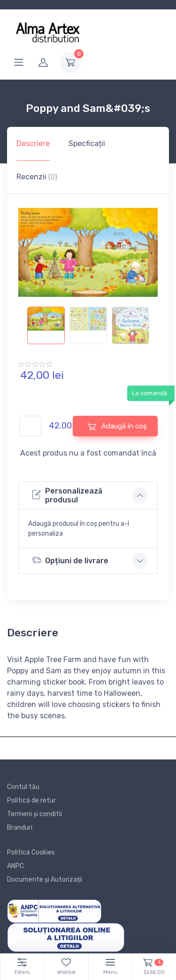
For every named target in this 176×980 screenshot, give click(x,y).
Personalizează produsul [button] (67, 495)
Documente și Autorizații (45, 880)
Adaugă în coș (117, 426)
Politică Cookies (31, 852)
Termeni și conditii (34, 814)
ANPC (15, 866)
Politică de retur (31, 800)
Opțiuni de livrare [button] (70, 560)
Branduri (20, 828)
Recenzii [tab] (37, 177)
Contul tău (23, 787)
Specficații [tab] (87, 144)
